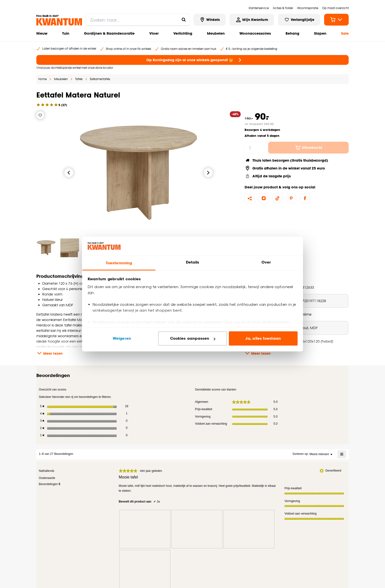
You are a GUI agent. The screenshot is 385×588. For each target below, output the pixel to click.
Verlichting (183, 33)
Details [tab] (193, 262)
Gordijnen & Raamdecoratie (109, 33)
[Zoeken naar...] (184, 20)
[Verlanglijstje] (40, 115)
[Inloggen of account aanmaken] (252, 20)
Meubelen (216, 33)
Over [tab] (266, 262)
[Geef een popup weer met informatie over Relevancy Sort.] (287, 453)
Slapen (320, 33)
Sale (345, 33)
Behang (292, 33)
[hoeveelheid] (254, 148)
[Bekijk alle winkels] (210, 20)
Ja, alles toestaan (263, 338)
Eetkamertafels (100, 79)
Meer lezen (49, 353)
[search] (138, 20)
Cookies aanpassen (193, 338)
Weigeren (122, 338)
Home (42, 79)
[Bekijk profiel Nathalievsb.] (47, 470)
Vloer (154, 33)
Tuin (66, 33)
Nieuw (42, 33)
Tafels (79, 79)
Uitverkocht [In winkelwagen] (309, 148)
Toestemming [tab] (119, 263)
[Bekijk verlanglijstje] (299, 20)
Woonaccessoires (255, 33)
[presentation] (145, 528)
